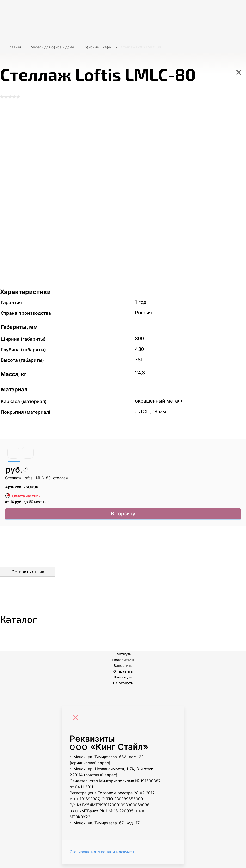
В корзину (123, 517)
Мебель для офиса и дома (52, 47)
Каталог (28, 621)
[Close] (77, 722)
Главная (14, 47)
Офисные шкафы (97, 47)
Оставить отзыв (28, 576)
